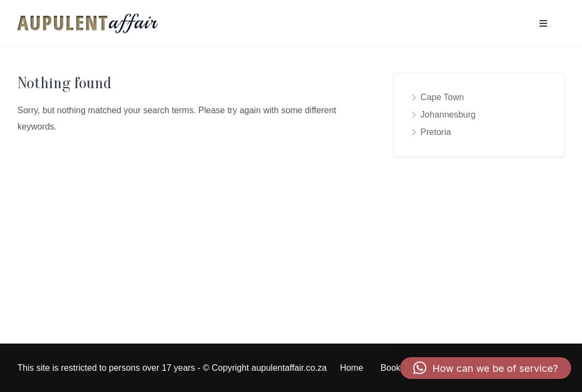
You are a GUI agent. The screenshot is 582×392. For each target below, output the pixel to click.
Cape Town (442, 97)
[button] (486, 368)
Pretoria (436, 132)
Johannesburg (448, 115)
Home (351, 368)
